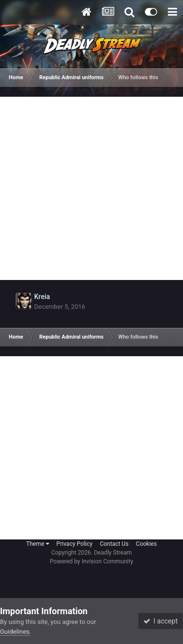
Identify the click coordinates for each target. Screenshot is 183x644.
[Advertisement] (91, 188)
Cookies (146, 544)
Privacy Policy (75, 544)
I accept (161, 621)
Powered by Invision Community (91, 561)
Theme (38, 544)
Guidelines (15, 632)
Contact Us (114, 544)
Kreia (42, 297)
